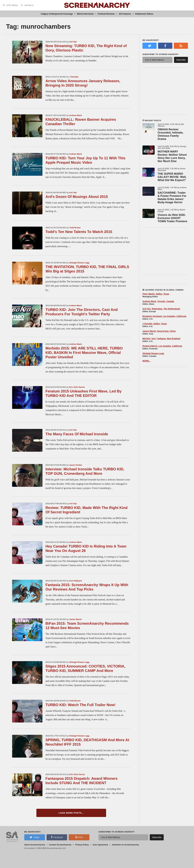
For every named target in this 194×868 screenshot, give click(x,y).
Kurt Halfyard (75, 581)
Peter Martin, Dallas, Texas (156, 294)
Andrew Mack (75, 115)
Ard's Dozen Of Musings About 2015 (77, 197)
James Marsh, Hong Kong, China (159, 331)
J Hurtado (74, 77)
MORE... (147, 361)
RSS (79, 837)
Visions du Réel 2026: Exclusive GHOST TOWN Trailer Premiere (172, 218)
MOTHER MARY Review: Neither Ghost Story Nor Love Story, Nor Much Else (172, 156)
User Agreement (100, 845)
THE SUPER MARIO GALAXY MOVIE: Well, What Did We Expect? (172, 177)
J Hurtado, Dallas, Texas (155, 324)
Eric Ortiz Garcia (77, 387)
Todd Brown (75, 228)
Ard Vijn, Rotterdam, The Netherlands (161, 309)
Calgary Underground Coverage (57, 14)
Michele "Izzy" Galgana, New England (161, 339)
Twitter (35, 837)
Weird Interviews (85, 14)
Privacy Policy (82, 845)
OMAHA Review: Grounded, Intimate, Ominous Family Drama (171, 134)
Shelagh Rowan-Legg (79, 263)
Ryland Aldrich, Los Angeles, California (162, 346)
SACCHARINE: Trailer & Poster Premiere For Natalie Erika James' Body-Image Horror (172, 198)
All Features (125, 14)
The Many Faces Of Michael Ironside (77, 434)
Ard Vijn (73, 42)
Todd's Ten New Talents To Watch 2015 (79, 232)
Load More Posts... (71, 813)
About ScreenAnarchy (35, 845)
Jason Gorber (76, 465)
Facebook (57, 837)
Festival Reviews (106, 14)
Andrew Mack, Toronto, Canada (158, 301)
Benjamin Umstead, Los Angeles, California (164, 316)
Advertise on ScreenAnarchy (125, 845)
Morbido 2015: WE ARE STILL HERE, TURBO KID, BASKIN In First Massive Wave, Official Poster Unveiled (84, 353)
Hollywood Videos (144, 14)
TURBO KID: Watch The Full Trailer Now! (80, 705)
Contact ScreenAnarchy (60, 845)
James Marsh (75, 619)
